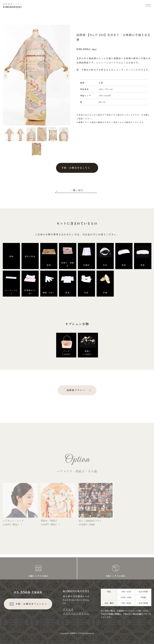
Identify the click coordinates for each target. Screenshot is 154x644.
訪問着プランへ (76, 390)
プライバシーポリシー (76, 613)
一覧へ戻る (77, 190)
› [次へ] (67, 75)
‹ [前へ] (6, 75)
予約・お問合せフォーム (27, 604)
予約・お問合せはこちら (76, 168)
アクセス (68, 609)
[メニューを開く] (148, 5)
